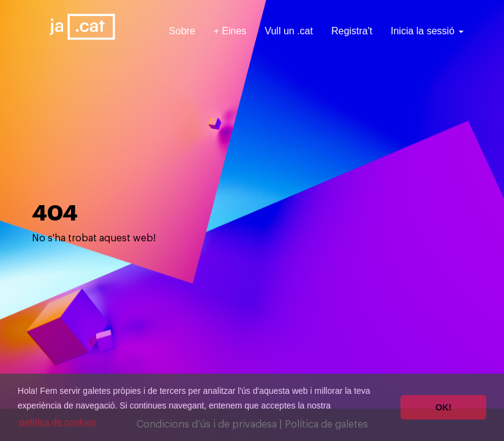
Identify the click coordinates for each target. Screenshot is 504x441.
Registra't (352, 31)
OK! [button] (443, 407)
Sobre (182, 31)
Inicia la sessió (427, 31)
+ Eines (230, 31)
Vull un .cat (289, 31)
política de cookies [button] (58, 422)
